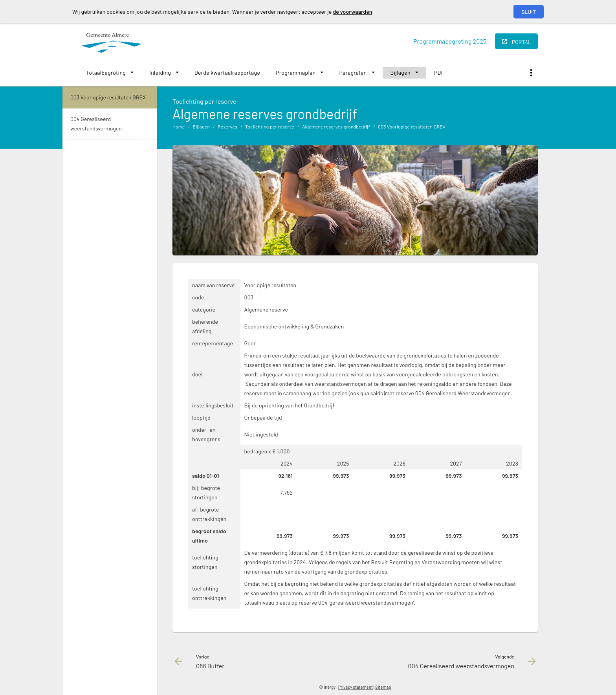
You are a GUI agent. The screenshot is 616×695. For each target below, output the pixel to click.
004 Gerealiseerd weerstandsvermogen (96, 124)
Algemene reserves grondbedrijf (336, 127)
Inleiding (160, 72)
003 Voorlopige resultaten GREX (412, 127)
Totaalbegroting (106, 72)
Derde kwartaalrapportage (227, 72)
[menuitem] (110, 73)
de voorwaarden (352, 12)
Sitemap (383, 687)
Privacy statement (356, 687)
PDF (439, 72)
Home (179, 127)
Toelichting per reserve (270, 127)
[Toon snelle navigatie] (531, 73)
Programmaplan (296, 72)
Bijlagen (401, 72)
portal (522, 42)
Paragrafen (353, 72)
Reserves (227, 127)
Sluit (529, 12)
